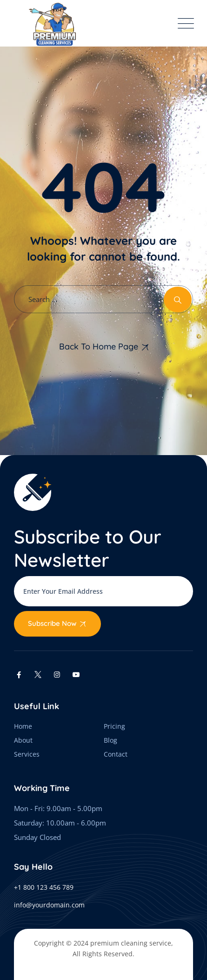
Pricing (114, 726)
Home (23, 726)
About (23, 740)
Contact (116, 754)
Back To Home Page (99, 346)
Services (27, 754)
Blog (110, 740)
